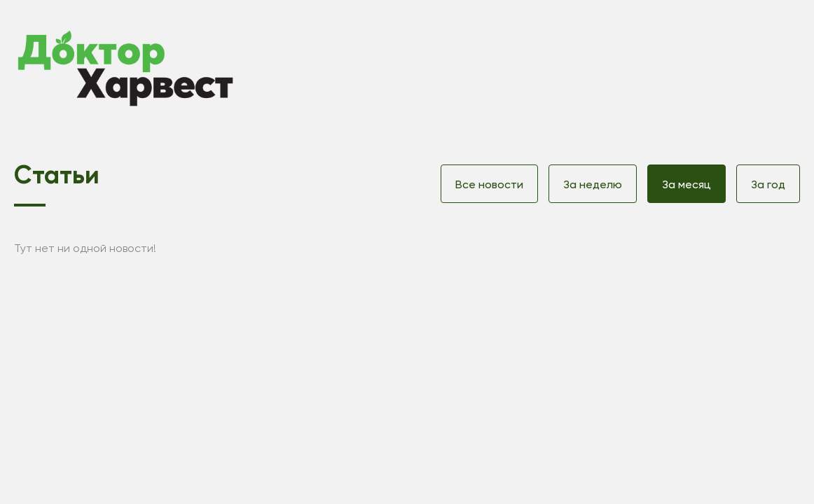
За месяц (687, 184)
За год (768, 184)
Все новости (489, 184)
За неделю (593, 184)
